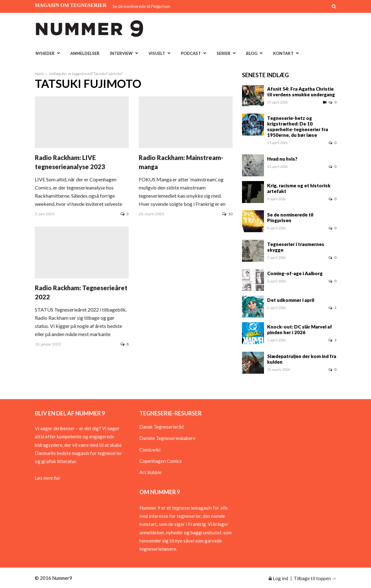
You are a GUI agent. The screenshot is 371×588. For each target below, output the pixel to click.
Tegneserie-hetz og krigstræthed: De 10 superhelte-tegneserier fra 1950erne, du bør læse (298, 126)
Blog (252, 53)
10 (227, 214)
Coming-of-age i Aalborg (295, 273)
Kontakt (283, 53)
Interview (121, 53)
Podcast (191, 53)
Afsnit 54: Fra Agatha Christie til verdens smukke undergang (301, 92)
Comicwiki (150, 450)
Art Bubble (151, 472)
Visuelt (157, 53)
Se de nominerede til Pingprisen (141, 6)
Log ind (278, 578)
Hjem (40, 74)
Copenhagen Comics (161, 461)
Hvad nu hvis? (282, 159)
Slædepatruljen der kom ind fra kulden (302, 359)
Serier (223, 53)
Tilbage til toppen (315, 578)
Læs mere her (48, 478)
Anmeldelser (85, 53)
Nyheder (45, 53)
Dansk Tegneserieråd (161, 427)
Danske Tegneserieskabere (167, 438)
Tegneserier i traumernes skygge (296, 247)
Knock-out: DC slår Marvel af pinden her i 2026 (300, 329)
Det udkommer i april (291, 300)
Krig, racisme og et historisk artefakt (299, 188)
